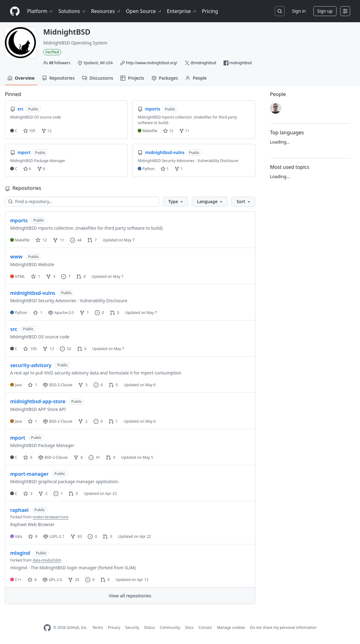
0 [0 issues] (99, 313)
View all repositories (130, 596)
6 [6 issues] (98, 385)
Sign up (325, 11)
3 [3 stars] (28, 493)
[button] (176, 202)
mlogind (20, 553)
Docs (189, 627)
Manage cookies (231, 627)
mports (19, 220)
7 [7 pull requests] (92, 240)
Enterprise (182, 11)
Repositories (58, 78)
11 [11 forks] (59, 240)
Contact (205, 627)
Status (150, 627)
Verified (52, 52)
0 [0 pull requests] (81, 276)
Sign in (299, 11)
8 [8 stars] (33, 536)
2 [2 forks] (83, 421)
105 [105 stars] (30, 349)
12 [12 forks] (48, 349)
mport (18, 438)
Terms (98, 627)
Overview (21, 78)
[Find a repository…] (82, 202)
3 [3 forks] (51, 276)
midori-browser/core (51, 517)
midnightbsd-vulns (33, 293)
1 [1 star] (36, 276)
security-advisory (31, 365)
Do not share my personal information (283, 627)
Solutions (72, 11)
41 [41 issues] (94, 457)
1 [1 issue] (58, 493)
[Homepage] (15, 11)
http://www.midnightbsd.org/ (152, 63)
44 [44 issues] (76, 240)
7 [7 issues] (66, 276)
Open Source (144, 11)
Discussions (98, 78)
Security (132, 627)
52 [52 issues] (66, 349)
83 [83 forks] (76, 536)
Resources (106, 11)
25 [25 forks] (74, 580)
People (196, 78)
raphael (19, 510)
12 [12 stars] (41, 240)
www (16, 257)
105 (29, 131)
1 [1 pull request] (113, 421)
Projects (132, 78)
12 (46, 131)
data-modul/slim (47, 560)
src (14, 329)
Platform (40, 11)
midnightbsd (241, 63)
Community (170, 627)
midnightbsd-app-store (38, 401)
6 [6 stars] (28, 457)
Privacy (114, 627)
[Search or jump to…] (280, 11)
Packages (165, 78)
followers (60, 63)
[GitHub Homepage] (47, 628)
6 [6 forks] (78, 457)
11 (184, 131)
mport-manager (29, 474)
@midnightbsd (203, 63)
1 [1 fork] (84, 313)
